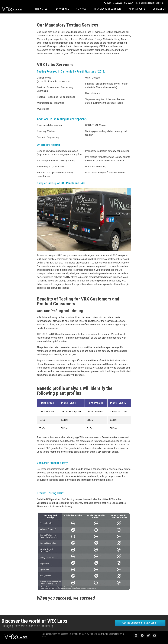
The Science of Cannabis (108, 9)
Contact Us (159, 9)
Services (81, 9)
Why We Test (42, 9)
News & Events (137, 9)
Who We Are (62, 9)
